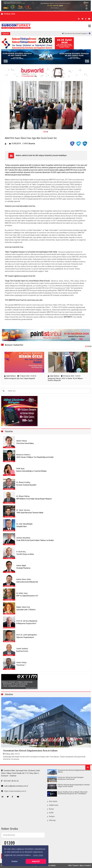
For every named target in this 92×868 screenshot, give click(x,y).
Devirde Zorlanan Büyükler (26, 485)
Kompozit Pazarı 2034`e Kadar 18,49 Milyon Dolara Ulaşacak (65, 380)
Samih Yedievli (22, 649)
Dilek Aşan (20, 469)
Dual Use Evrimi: (22, 651)
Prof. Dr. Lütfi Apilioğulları (27, 635)
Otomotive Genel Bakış (25, 443)
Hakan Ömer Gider (24, 579)
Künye (51, 809)
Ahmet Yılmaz (22, 441)
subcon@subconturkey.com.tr (15, 786)
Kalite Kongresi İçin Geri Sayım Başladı (20, 379)
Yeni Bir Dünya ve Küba (25, 554)
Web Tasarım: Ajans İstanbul (80, 865)
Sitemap (52, 820)
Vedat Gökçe (21, 663)
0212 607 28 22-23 (10, 781)
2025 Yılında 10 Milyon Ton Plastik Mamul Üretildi (35, 457)
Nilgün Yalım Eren (23, 607)
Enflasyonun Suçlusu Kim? (26, 623)
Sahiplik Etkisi (21, 526)
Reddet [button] (14, 861)
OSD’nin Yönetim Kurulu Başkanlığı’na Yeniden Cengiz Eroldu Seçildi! (74, 786)
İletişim (52, 816)
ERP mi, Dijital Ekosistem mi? (27, 596)
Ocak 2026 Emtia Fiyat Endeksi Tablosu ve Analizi (35, 540)
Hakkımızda (54, 805)
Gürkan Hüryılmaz (23, 538)
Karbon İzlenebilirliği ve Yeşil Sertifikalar (31, 471)
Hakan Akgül (21, 566)
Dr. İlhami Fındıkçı (23, 482)
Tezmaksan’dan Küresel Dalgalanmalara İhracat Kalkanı (30, 751)
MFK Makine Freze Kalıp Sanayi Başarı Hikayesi (34, 499)
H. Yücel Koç (21, 552)
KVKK (51, 813)
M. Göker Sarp (22, 593)
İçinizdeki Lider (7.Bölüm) (26, 610)
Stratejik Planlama (23, 568)
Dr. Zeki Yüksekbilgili (24, 524)
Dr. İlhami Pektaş (23, 496)
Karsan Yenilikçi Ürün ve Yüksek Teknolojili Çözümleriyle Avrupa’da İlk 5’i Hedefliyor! (73, 793)
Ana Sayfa (53, 801)
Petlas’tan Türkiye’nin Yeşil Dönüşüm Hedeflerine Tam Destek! (71, 778)
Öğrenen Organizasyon (25, 637)
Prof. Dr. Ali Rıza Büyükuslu (27, 621)
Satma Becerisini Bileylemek (27, 582)
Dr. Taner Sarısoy (23, 510)
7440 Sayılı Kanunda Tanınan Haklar (30, 513)
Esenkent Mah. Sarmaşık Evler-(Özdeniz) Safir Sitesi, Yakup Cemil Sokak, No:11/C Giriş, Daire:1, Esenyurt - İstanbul (21, 773)
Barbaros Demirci (23, 455)
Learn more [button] (38, 855)
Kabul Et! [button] (36, 861)
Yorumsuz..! (21, 665)
